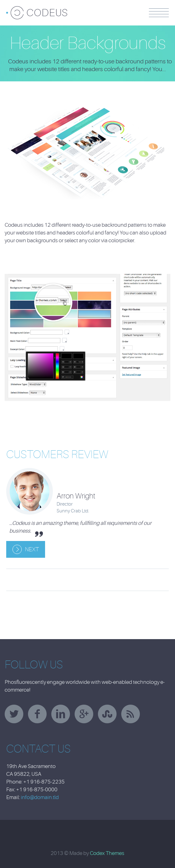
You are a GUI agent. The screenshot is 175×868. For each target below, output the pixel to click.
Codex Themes (107, 853)
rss (131, 714)
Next (32, 549)
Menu (159, 13)
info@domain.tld (40, 797)
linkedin (61, 714)
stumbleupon (107, 714)
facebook (37, 714)
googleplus (84, 714)
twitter (14, 714)
